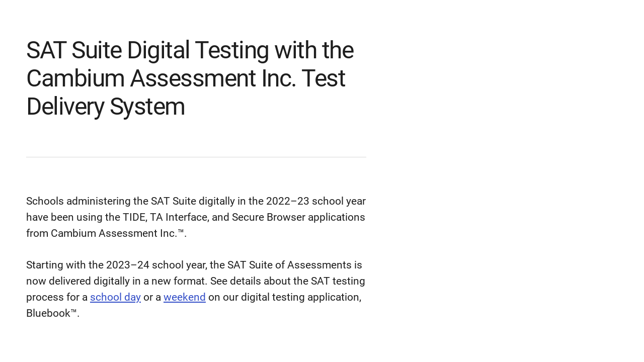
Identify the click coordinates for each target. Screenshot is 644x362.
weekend (185, 297)
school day (115, 297)
